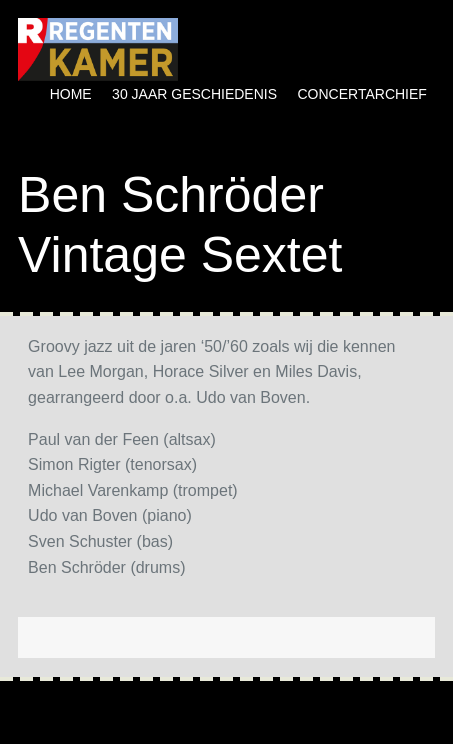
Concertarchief (362, 94)
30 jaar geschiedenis (194, 94)
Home (71, 94)
